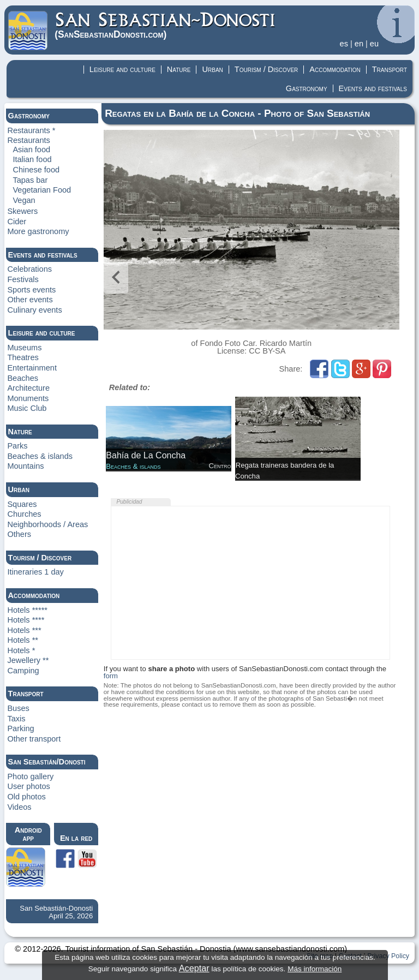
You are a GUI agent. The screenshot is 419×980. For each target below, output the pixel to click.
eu (374, 44)
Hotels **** (26, 620)
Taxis (16, 719)
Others (19, 534)
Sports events (31, 290)
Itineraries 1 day (35, 572)
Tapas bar (30, 180)
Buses (18, 708)
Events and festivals (373, 88)
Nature (179, 69)
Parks (17, 446)
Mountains (25, 466)
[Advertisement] (250, 583)
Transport (390, 69)
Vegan (24, 200)
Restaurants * (31, 130)
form (111, 676)
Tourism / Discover (267, 69)
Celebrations (29, 269)
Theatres (23, 357)
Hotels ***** (27, 610)
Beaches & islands (40, 456)
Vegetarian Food (42, 190)
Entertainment (32, 368)
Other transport (34, 739)
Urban (212, 69)
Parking (20, 728)
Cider (17, 222)
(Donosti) (166, 25)
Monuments (28, 398)
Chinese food (36, 170)
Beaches (23, 378)
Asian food (31, 150)
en (359, 44)
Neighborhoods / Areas (47, 524)
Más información (315, 969)
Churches (24, 514)
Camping (23, 671)
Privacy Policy (388, 956)
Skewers (22, 211)
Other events (30, 300)
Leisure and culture (122, 69)
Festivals (23, 279)
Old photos (26, 797)
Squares (22, 504)
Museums (24, 348)
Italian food (32, 159)
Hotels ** (23, 640)
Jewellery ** (28, 660)
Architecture (28, 388)
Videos (19, 807)
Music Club (27, 408)
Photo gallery (30, 776)
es (344, 44)
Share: (292, 369)
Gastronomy (307, 88)
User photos (28, 786)
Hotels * (21, 650)
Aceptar (194, 968)
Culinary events (34, 310)
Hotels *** (24, 630)
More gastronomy (38, 231)
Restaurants (28, 140)
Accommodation (335, 69)
